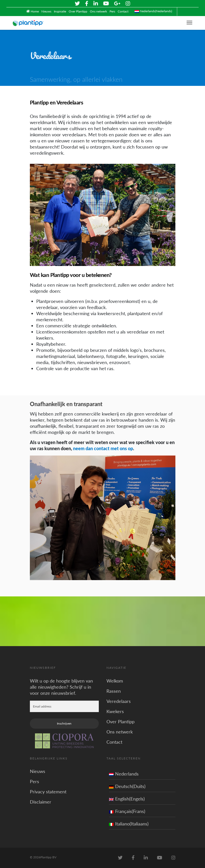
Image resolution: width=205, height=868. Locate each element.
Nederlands (124, 774)
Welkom (115, 680)
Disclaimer (41, 802)
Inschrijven (64, 723)
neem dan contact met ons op (103, 448)
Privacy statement (48, 792)
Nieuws (46, 11)
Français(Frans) (127, 811)
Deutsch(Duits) (127, 786)
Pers (112, 11)
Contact (123, 11)
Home (35, 11)
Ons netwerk (98, 11)
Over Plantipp (78, 11)
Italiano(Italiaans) (129, 824)
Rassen (114, 691)
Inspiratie (60, 11)
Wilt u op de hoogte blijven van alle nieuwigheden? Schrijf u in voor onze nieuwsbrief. (61, 687)
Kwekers (115, 711)
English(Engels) (127, 799)
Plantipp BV (48, 857)
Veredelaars (119, 701)
